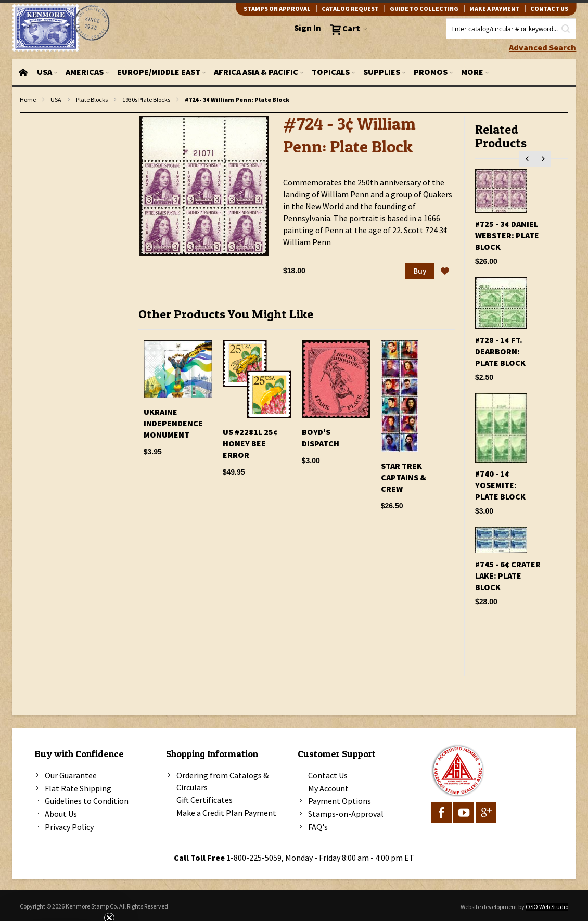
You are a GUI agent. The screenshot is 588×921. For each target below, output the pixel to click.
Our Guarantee (71, 775)
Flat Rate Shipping (78, 788)
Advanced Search (542, 47)
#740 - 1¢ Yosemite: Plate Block (500, 485)
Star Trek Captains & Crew (404, 477)
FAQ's (318, 827)
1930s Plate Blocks (146, 100)
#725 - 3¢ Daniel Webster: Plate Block (507, 235)
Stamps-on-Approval (346, 814)
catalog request (350, 9)
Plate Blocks (92, 100)
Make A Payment (494, 9)
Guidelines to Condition (87, 801)
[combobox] (511, 29)
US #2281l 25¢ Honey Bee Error (250, 443)
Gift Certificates (204, 800)
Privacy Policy (69, 827)
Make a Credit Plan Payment (226, 813)
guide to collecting (424, 9)
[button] (445, 272)
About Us (61, 814)
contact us (549, 9)
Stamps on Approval (277, 9)
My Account (328, 788)
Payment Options (340, 801)
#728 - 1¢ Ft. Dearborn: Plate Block (500, 351)
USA (56, 100)
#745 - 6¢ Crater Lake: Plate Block (508, 575)
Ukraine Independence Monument (173, 423)
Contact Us (328, 775)
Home (28, 100)
